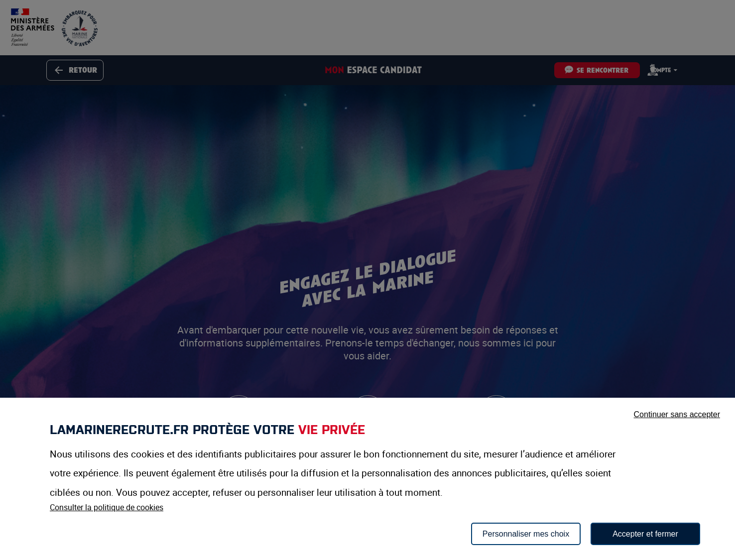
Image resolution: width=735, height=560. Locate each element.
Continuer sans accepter (677, 414)
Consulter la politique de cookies (107, 507)
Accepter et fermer (645, 534)
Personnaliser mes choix (526, 534)
